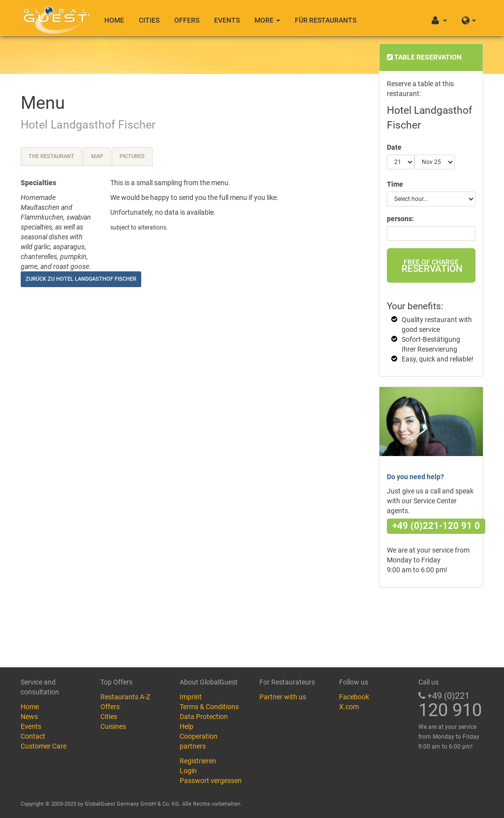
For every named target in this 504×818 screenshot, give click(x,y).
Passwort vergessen (211, 781)
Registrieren (198, 761)
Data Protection (204, 717)
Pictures (132, 156)
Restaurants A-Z (125, 697)
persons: (400, 219)
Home (114, 20)
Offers (187, 20)
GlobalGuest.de (55, 17)
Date (394, 147)
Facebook (354, 697)
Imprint (191, 697)
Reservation (432, 266)
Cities (149, 20)
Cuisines (113, 726)
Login (188, 771)
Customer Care (44, 746)
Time (395, 184)
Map (97, 156)
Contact (33, 736)
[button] (469, 18)
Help (187, 726)
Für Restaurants (326, 20)
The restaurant (51, 156)
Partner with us (283, 697)
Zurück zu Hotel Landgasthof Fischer (81, 279)
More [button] (267, 20)
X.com (349, 707)
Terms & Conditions (209, 707)
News (29, 717)
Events (227, 20)
